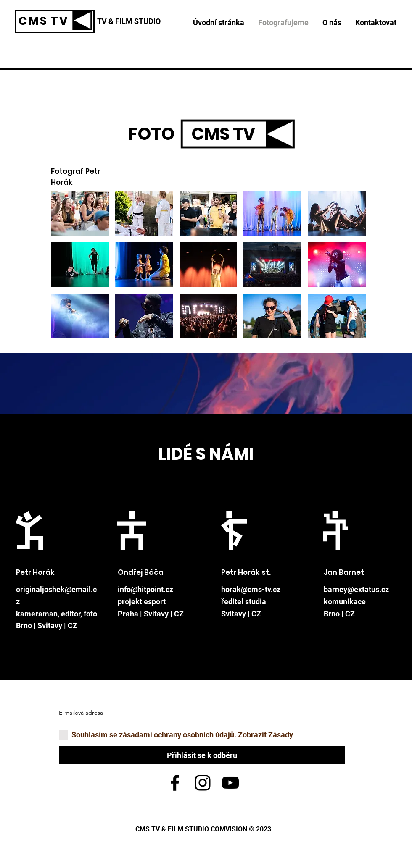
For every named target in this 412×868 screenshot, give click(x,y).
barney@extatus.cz (356, 589)
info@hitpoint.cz (145, 589)
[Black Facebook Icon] (175, 783)
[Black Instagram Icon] (203, 783)
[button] (80, 214)
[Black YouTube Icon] (230, 783)
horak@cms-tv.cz (251, 589)
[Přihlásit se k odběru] (202, 755)
